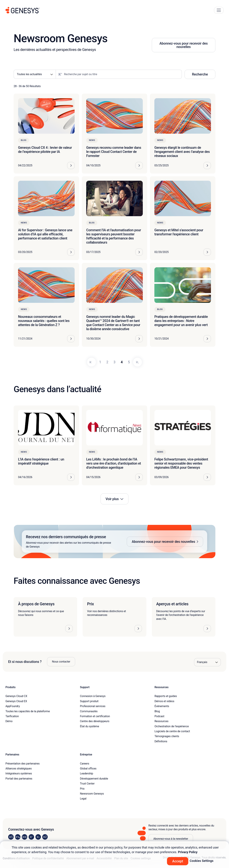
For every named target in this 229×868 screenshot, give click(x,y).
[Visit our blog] (45, 837)
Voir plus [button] (112, 499)
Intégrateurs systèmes (19, 773)
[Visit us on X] (25, 837)
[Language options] (207, 662)
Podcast (159, 716)
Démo (9, 721)
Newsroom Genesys (92, 794)
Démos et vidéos (164, 701)
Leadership (86, 773)
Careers (85, 764)
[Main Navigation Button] (219, 10)
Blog (157, 711)
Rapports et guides (166, 696)
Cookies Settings (202, 861)
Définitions (161, 741)
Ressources (162, 721)
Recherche (200, 74)
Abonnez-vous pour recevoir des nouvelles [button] (184, 45)
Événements (162, 706)
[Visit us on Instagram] (18, 837)
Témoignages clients (167, 736)
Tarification (12, 716)
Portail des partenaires (19, 779)
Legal (83, 799)
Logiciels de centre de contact (172, 731)
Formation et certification (95, 716)
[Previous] (91, 362)
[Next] (138, 362)
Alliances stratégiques (19, 769)
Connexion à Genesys (93, 696)
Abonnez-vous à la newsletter (171, 839)
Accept (178, 861)
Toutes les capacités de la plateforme (28, 711)
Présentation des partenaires (22, 764)
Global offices (88, 769)
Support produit (89, 701)
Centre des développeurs (95, 721)
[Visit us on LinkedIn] (11, 837)
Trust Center (87, 784)
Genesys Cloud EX (16, 701)
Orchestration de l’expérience (172, 726)
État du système (89, 726)
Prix (82, 789)
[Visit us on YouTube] (38, 837)
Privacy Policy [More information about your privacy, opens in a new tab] (188, 852)
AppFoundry (13, 706)
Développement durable (94, 779)
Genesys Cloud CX (16, 696)
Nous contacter (61, 662)
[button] (114, 542)
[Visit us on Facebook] (31, 837)
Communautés (89, 711)
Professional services (93, 706)
